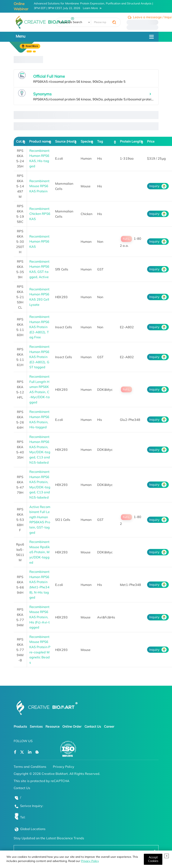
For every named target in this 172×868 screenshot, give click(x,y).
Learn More (90, 8)
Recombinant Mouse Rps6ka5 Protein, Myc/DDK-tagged (40, 552)
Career (109, 726)
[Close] (153, 859)
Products (20, 726)
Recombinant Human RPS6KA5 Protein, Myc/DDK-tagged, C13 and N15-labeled (40, 450)
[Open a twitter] (22, 752)
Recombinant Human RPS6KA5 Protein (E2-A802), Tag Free (39, 327)
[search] (114, 22)
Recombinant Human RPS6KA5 (39, 241)
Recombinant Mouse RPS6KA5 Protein (39, 186)
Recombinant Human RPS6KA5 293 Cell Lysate (39, 297)
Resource (53, 726)
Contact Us (93, 726)
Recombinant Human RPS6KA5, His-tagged (39, 158)
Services (36, 726)
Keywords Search (71, 22)
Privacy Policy (90, 861)
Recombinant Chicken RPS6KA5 (40, 214)
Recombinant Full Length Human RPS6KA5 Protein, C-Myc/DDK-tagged (40, 389)
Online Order (72, 726)
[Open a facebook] (15, 752)
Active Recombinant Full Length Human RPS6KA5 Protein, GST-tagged (40, 520)
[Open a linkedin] (30, 752)
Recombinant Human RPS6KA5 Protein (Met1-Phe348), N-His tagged (39, 584)
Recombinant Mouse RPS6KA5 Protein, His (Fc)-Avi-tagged (40, 617)
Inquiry (154, 186)
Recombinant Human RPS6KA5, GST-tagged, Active (39, 269)
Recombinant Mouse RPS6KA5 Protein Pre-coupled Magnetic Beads (40, 650)
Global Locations (33, 829)
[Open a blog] (37, 752)
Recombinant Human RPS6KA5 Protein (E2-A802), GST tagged (39, 357)
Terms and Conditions (30, 767)
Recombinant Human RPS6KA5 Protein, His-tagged (39, 419)
